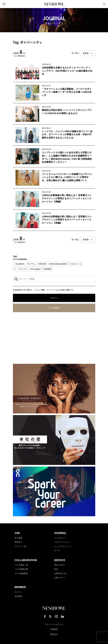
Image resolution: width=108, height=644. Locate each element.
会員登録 (56, 308)
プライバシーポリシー (54, 624)
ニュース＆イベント (63, 546)
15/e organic (36, 269)
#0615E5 (42, 264)
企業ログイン (60, 578)
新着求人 (18, 542)
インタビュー (60, 538)
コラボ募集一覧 (21, 565)
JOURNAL (60, 533)
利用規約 (54, 629)
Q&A (56, 569)
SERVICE (60, 560)
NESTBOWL (54, 4)
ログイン (54, 298)
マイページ (99, 4)
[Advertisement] (54, 339)
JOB (17, 533)
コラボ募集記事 (21, 569)
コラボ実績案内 (21, 574)
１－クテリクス (21, 269)
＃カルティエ (76, 264)
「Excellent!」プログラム (25, 264)
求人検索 (18, 538)
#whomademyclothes (58, 264)
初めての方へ (60, 565)
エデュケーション (62, 542)
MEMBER (20, 587)
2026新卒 (48, 269)
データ (57, 551)
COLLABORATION (26, 560)
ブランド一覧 (20, 546)
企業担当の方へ (61, 574)
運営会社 (54, 634)
